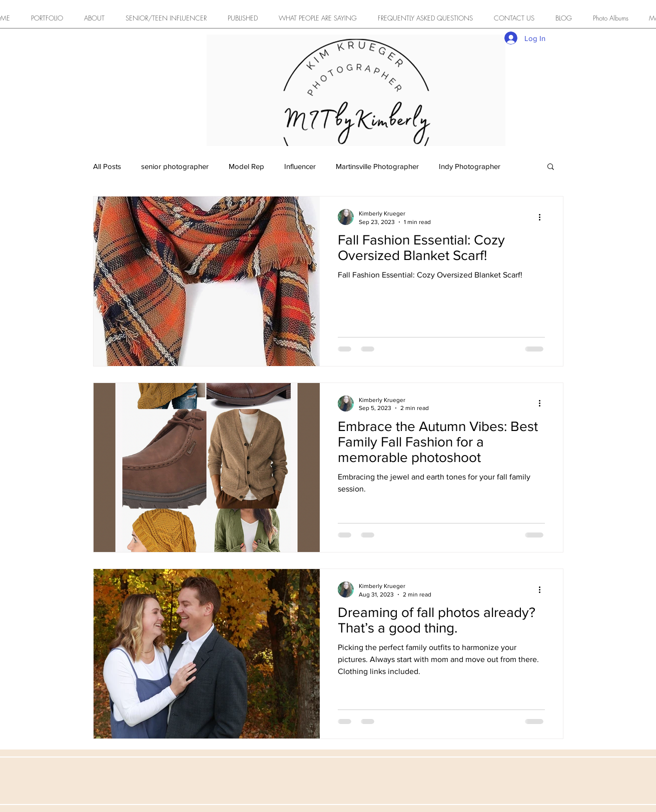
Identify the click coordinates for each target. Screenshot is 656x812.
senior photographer (175, 166)
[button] (551, 167)
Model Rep (246, 166)
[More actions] (543, 217)
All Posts (107, 166)
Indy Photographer (470, 166)
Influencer (300, 166)
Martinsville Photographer (377, 166)
